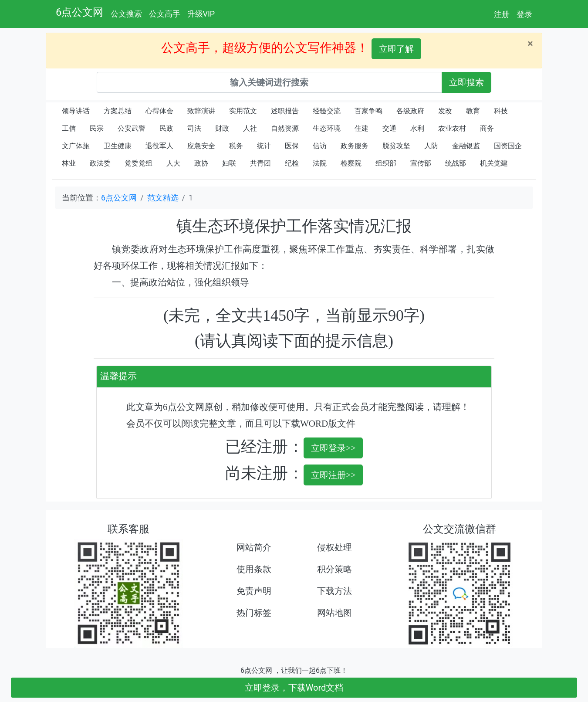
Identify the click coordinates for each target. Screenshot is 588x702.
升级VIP (201, 14)
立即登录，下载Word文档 (294, 688)
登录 (524, 14)
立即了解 (396, 49)
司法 (194, 128)
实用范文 (243, 111)
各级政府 (410, 111)
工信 (69, 128)
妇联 (229, 163)
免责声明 (254, 591)
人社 (250, 128)
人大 (173, 163)
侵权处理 (335, 547)
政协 (201, 163)
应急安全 (201, 146)
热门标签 (254, 613)
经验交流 (327, 111)
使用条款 (254, 569)
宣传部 (421, 163)
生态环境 (327, 128)
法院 (320, 163)
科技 (501, 111)
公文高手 (165, 14)
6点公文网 (80, 12)
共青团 (260, 163)
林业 (69, 163)
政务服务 (355, 146)
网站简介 (254, 547)
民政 (166, 128)
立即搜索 (466, 82)
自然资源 (285, 128)
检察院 (351, 163)
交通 (389, 128)
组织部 (386, 163)
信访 (320, 146)
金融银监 (466, 146)
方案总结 (118, 111)
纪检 (292, 163)
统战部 (456, 163)
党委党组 (139, 163)
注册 (502, 14)
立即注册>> (333, 475)
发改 (445, 111)
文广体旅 (76, 146)
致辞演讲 (201, 111)
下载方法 (335, 591)
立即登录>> (333, 448)
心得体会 (159, 111)
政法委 (100, 163)
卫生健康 (118, 146)
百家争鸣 (368, 111)
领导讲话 (76, 111)
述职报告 (285, 111)
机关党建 (494, 163)
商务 (487, 128)
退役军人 (159, 146)
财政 (222, 128)
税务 (236, 146)
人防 (431, 146)
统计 (264, 146)
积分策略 (335, 569)
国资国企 (508, 146)
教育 (473, 111)
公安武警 (132, 128)
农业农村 (452, 128)
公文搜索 (126, 14)
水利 (417, 128)
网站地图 (335, 613)
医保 (292, 146)
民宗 (97, 128)
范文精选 (163, 198)
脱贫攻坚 (396, 146)
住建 (362, 128)
